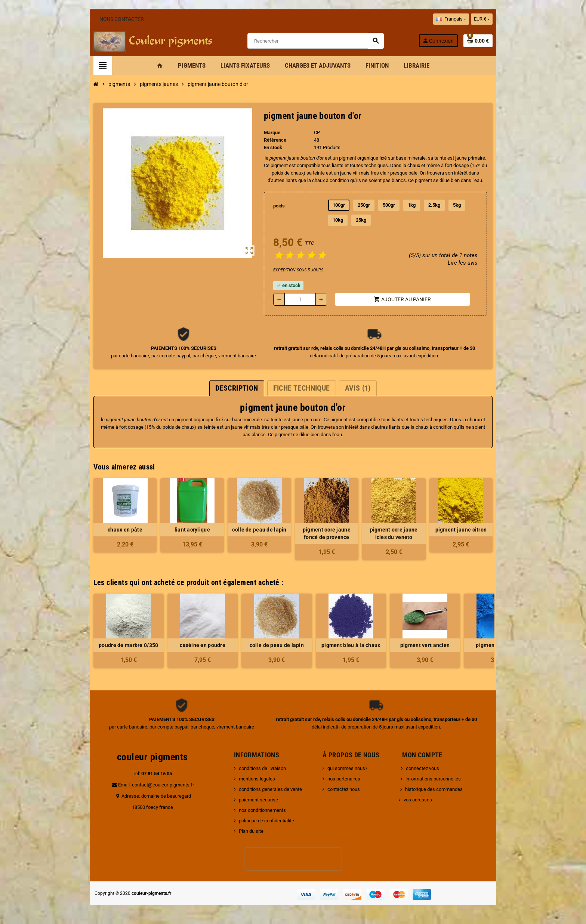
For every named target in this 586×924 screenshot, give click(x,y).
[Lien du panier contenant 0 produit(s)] (499, 41)
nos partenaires (346, 779)
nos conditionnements (255, 810)
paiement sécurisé (251, 800)
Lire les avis (483, 263)
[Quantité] (298, 299)
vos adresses (420, 800)
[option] (108, 631)
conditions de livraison (255, 768)
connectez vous (425, 768)
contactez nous (346, 789)
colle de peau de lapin (256, 530)
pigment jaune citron (478, 530)
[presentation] (293, 859)
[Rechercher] (315, 41)
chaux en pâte (108, 530)
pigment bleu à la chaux (330, 645)
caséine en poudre (182, 645)
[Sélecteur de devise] (503, 19)
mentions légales (250, 779)
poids (276, 206)
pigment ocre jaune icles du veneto (404, 533)
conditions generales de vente (263, 789)
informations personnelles (436, 779)
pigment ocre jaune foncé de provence (330, 533)
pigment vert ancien (404, 645)
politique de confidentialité (259, 821)
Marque (269, 133)
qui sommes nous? (350, 768)
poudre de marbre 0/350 (108, 645)
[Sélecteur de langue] (472, 19)
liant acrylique (182, 530)
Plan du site (244, 831)
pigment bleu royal (478, 645)
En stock (270, 147)
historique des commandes (437, 789)
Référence (272, 140)
